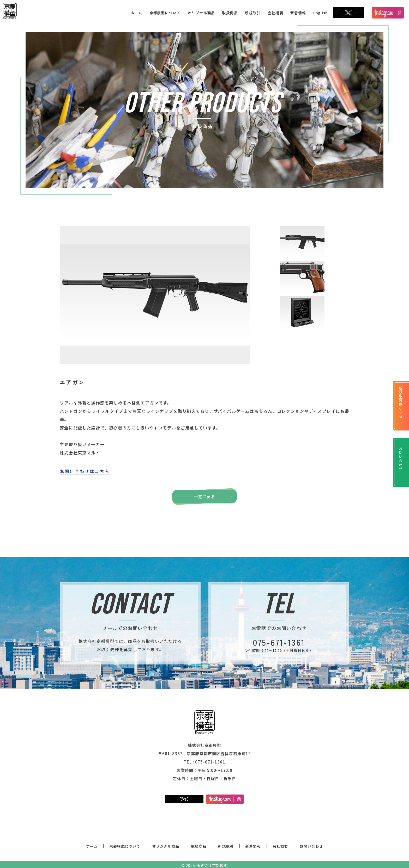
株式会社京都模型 (212, 863)
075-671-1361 (210, 760)
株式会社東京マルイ (80, 453)
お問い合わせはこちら (85, 471)
